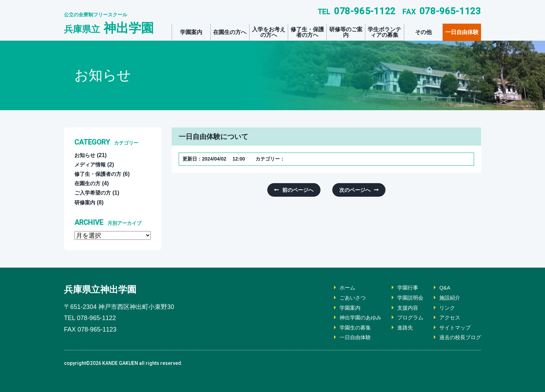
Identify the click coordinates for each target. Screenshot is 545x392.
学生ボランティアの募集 (384, 32)
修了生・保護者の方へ (307, 32)
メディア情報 (91, 165)
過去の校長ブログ (459, 337)
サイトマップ (453, 328)
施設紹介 (448, 298)
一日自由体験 (462, 32)
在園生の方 (88, 183)
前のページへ (299, 190)
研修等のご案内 (346, 32)
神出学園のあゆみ (355, 317)
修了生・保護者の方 (99, 174)
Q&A (442, 288)
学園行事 (404, 288)
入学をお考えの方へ (269, 32)
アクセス (448, 317)
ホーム (341, 288)
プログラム (407, 317)
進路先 (401, 328)
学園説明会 (407, 298)
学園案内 (191, 32)
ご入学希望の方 (94, 193)
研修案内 (86, 202)
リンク (445, 308)
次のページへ (353, 190)
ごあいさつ (346, 298)
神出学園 (109, 28)
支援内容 (404, 308)
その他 (423, 32)
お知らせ (86, 155)
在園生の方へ (230, 32)
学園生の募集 (349, 328)
